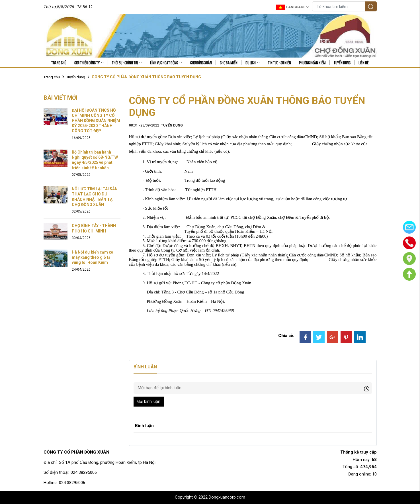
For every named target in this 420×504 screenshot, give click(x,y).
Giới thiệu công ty (89, 62)
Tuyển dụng (342, 62)
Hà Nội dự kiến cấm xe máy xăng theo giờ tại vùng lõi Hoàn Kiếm (92, 257)
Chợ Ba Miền (229, 62)
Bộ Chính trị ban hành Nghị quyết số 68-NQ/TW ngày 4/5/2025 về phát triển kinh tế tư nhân (95, 160)
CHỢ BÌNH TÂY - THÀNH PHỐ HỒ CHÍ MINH (94, 228)
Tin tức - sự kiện (279, 62)
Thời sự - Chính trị (127, 62)
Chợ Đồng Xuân (201, 62)
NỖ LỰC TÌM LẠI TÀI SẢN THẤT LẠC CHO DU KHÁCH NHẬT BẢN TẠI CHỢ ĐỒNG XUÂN (95, 197)
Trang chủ (59, 62)
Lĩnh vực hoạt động (166, 62)
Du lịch (253, 62)
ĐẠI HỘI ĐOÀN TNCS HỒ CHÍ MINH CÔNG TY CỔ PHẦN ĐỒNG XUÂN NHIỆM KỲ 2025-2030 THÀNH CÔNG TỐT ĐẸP (96, 121)
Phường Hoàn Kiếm (312, 62)
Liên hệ (364, 62)
